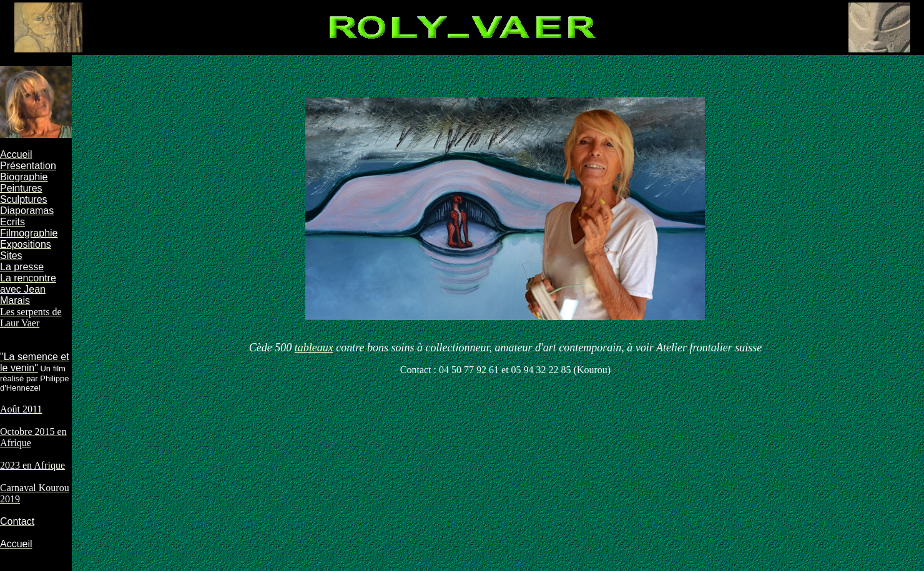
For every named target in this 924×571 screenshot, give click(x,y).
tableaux (314, 348)
